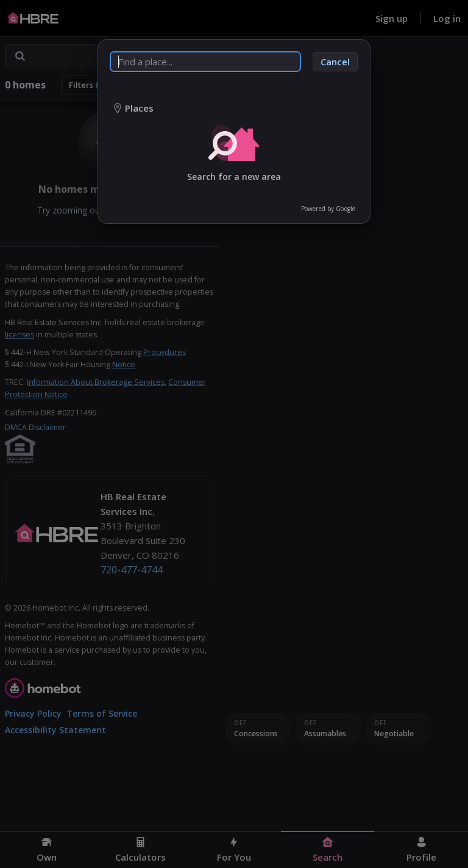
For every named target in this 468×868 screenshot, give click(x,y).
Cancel (335, 62)
